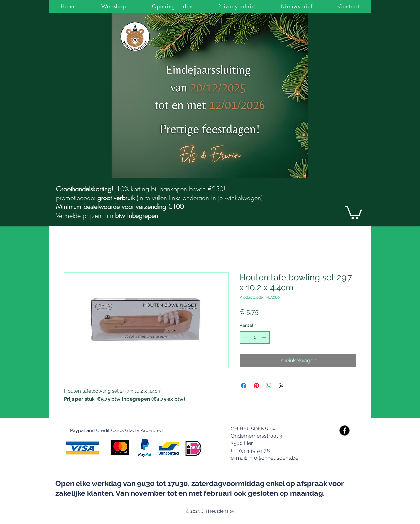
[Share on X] (281, 386)
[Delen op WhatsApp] (269, 386)
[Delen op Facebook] (244, 386)
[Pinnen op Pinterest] (256, 386)
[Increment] (265, 337)
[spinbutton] (255, 337)
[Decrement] (245, 337)
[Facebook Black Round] (345, 430)
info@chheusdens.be (273, 458)
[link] (353, 212)
